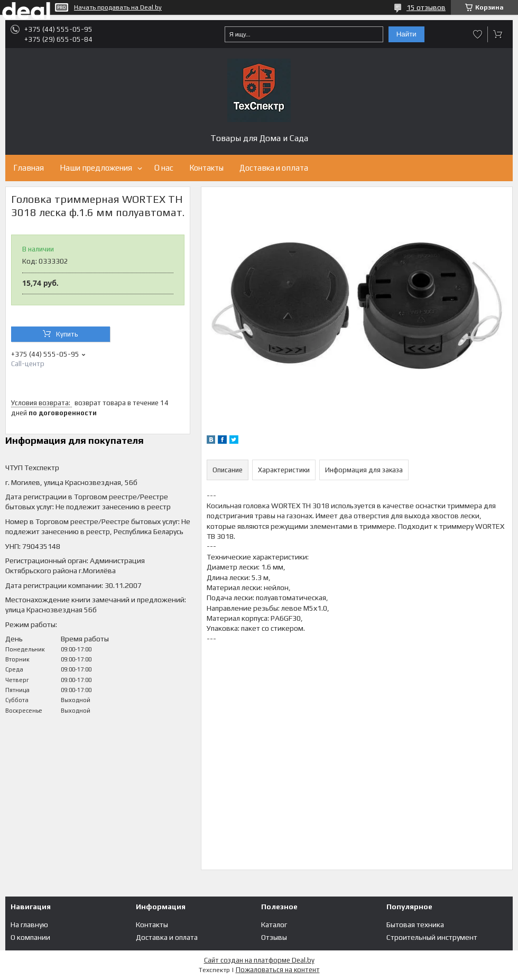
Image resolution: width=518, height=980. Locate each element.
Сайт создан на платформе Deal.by (259, 960)
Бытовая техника (415, 925)
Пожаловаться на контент (278, 970)
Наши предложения (96, 168)
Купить (67, 334)
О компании (30, 937)
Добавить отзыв (478, 34)
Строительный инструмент (432, 937)
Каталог (274, 925)
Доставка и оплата (274, 168)
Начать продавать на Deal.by (118, 7)
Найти (406, 34)
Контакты (206, 168)
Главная (29, 168)
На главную (29, 925)
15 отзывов (426, 7)
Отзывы (274, 937)
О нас (164, 168)
